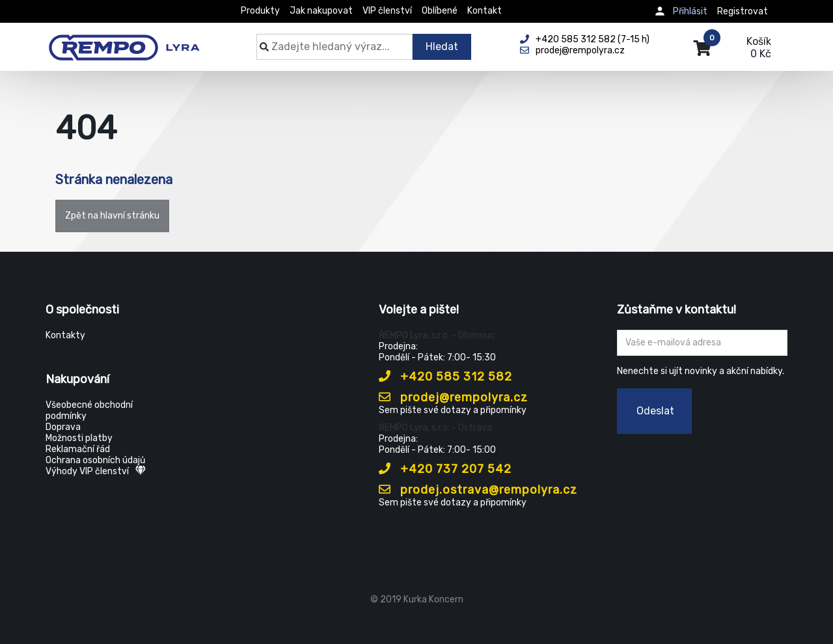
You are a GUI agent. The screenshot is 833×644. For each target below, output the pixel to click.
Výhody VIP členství (96, 471)
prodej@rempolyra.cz (453, 397)
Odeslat (655, 411)
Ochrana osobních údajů (95, 460)
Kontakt (485, 11)
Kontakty (65, 335)
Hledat (442, 47)
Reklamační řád (78, 449)
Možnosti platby (79, 438)
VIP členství (387, 11)
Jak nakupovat (321, 11)
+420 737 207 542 (445, 469)
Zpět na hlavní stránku (112, 216)
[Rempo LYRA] (124, 40)
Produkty (260, 11)
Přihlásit (690, 11)
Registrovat (743, 11)
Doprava (63, 427)
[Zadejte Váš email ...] (703, 343)
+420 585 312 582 (445, 377)
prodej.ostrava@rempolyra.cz (478, 490)
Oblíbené (440, 11)
